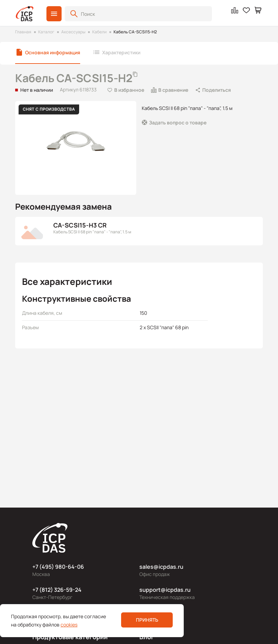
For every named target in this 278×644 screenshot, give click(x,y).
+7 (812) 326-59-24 (57, 590)
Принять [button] (147, 620)
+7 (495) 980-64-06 (58, 567)
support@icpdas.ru (165, 590)
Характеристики (121, 52)
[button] (54, 14)
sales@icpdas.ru (161, 567)
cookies (69, 625)
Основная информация (53, 52)
